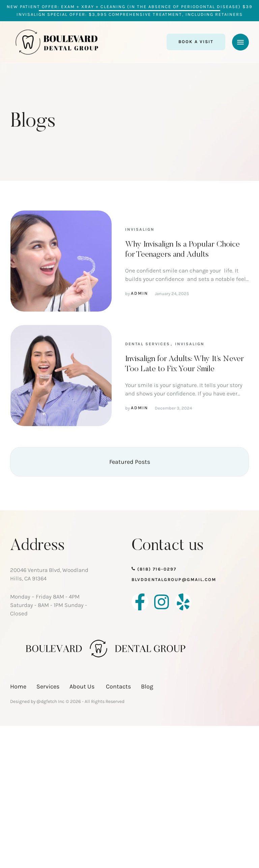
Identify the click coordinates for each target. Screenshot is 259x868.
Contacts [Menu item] (118, 686)
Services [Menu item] (48, 686)
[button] (196, 42)
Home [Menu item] (18, 686)
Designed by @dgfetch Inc (37, 701)
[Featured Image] (61, 261)
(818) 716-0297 (157, 569)
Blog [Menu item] (147, 686)
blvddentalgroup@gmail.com (174, 580)
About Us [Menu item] (83, 686)
